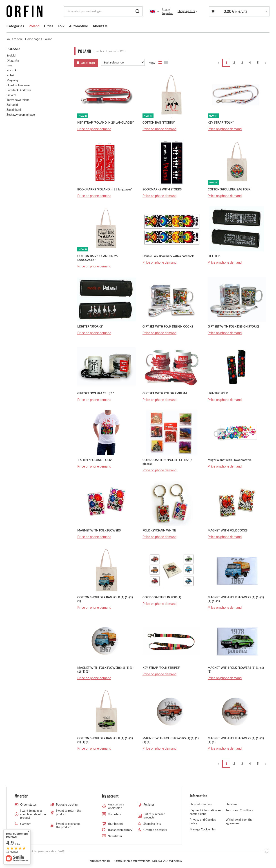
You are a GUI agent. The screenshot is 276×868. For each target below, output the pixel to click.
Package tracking (67, 805)
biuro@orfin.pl (100, 861)
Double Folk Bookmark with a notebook (168, 256)
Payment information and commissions (206, 812)
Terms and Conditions (240, 810)
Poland (34, 26)
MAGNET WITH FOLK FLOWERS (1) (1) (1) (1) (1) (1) (236, 599)
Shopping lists (186, 11)
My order (21, 796)
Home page (33, 39)
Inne (9, 65)
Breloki (11, 55)
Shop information (201, 804)
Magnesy (12, 80)
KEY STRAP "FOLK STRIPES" (161, 668)
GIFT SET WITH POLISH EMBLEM (165, 393)
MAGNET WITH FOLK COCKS (228, 530)
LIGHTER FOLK (218, 393)
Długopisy (13, 60)
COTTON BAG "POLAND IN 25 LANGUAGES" (98, 258)
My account (110, 796)
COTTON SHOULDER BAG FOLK (229, 189)
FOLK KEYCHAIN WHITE (159, 530)
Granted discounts (155, 830)
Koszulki (12, 70)
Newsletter (115, 836)
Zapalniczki (14, 110)
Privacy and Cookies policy (203, 822)
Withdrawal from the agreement (239, 822)
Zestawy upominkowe (21, 115)
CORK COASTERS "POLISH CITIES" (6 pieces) (167, 462)
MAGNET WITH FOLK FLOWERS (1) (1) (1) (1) (236, 670)
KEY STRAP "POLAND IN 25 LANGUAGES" (106, 122)
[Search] (137, 11)
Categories (15, 26)
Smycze (11, 95)
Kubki (10, 75)
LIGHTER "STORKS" (90, 326)
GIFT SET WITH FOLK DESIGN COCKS (168, 326)
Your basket (115, 824)
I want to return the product (69, 813)
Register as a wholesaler (116, 806)
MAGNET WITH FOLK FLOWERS (99, 530)
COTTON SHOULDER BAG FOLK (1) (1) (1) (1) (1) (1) (105, 740)
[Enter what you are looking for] (103, 11)
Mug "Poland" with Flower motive (230, 460)
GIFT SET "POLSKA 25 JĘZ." (96, 393)
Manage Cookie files (203, 829)
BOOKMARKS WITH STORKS (162, 189)
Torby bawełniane (18, 100)
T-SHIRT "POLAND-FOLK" (95, 460)
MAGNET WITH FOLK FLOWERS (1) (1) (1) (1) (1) (171, 740)
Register (168, 13)
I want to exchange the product (68, 826)
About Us (100, 26)
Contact (25, 824)
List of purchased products (154, 816)
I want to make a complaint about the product (33, 814)
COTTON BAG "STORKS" (159, 122)
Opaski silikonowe (18, 85)
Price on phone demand (94, 129)
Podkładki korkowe (19, 90)
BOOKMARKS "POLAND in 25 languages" (105, 189)
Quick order (88, 63)
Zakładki (12, 105)
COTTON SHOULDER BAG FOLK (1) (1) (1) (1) (105, 599)
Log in (166, 9)
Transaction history (120, 830)
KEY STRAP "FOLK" (221, 122)
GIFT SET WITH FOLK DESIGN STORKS (234, 326)
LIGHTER (214, 256)
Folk (61, 26)
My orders (114, 814)
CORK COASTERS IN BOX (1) (162, 597)
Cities (49, 26)
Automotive (79, 26)
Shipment (232, 804)
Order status (28, 805)
